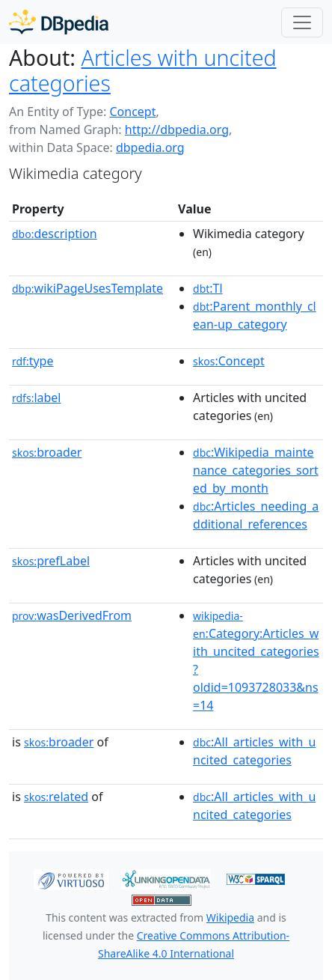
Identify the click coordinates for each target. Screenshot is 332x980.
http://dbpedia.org (177, 130)
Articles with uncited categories (143, 70)
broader (47, 452)
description (55, 234)
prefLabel (51, 561)
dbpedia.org (150, 147)
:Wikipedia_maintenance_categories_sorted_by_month (256, 470)
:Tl (208, 288)
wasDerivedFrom (72, 615)
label (37, 398)
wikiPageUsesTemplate (87, 288)
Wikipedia (230, 917)
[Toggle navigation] (302, 22)
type (33, 361)
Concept (132, 112)
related (56, 797)
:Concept (229, 361)
